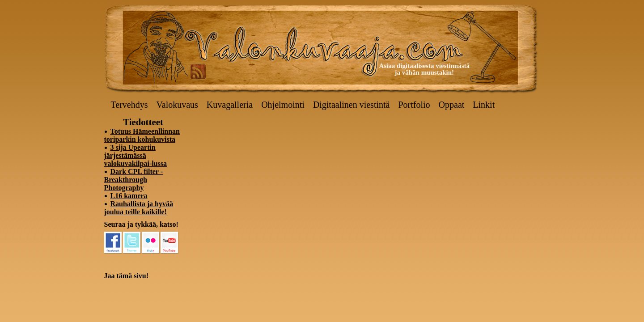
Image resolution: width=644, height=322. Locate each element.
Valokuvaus (177, 105)
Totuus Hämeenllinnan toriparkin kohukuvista (142, 135)
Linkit (484, 105)
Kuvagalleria (230, 105)
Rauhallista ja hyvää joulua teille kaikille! (139, 208)
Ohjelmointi (283, 105)
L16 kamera (129, 196)
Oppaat (452, 105)
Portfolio (414, 105)
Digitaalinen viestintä (352, 105)
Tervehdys (129, 105)
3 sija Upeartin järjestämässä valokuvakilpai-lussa (136, 155)
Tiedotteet (143, 122)
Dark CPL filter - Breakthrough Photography (133, 180)
